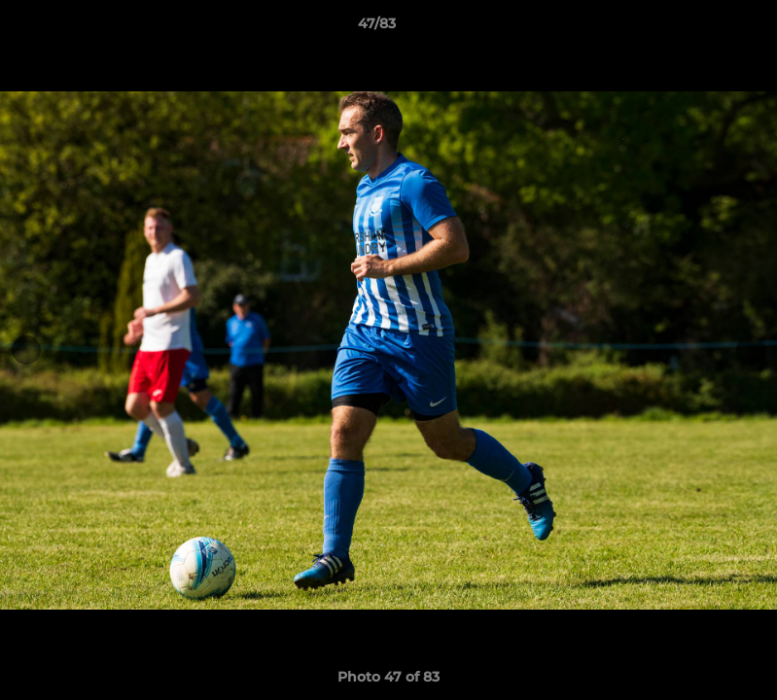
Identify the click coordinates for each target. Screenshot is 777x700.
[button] (695, 28)
